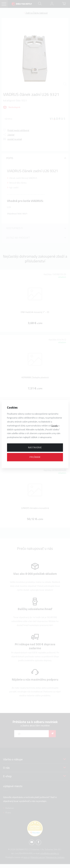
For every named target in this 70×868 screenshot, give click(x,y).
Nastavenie (35, 447)
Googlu (55, 426)
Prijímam (35, 457)
